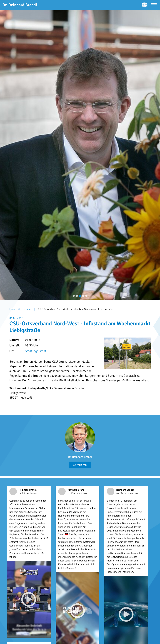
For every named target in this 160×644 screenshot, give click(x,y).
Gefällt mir (80, 465)
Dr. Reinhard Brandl (80, 457)
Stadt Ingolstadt (36, 351)
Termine (27, 309)
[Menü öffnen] (154, 5)
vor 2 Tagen (121, 493)
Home (12, 309)
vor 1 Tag (23, 493)
